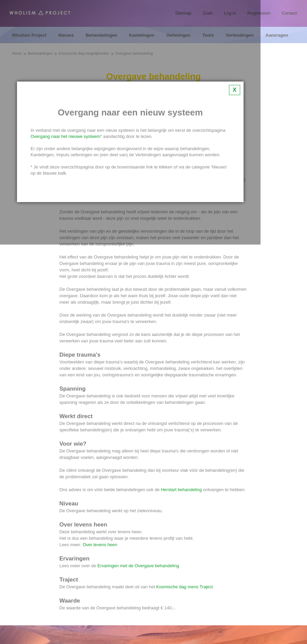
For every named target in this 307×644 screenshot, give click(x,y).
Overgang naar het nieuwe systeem (65, 136)
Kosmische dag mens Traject (184, 587)
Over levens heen (100, 545)
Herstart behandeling (181, 490)
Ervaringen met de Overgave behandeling (138, 566)
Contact (289, 13)
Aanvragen (277, 35)
